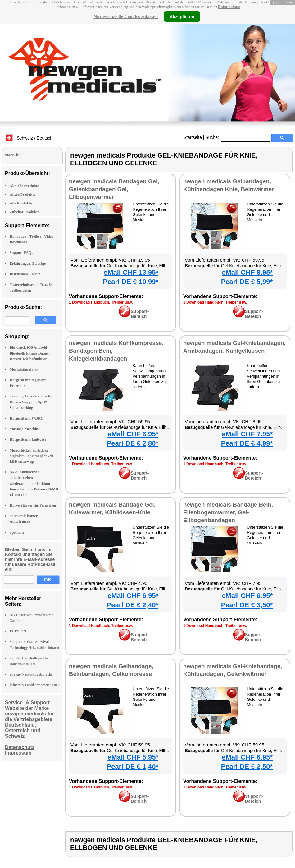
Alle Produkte (21, 203)
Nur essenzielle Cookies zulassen (126, 16)
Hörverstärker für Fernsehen (33, 505)
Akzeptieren (182, 16)
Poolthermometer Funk (35, 685)
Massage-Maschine (25, 429)
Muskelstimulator (24, 370)
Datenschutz (229, 7)
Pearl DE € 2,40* (133, 605)
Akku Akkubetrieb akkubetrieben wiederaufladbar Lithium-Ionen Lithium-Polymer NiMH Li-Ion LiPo (34, 483)
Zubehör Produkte (24, 212)
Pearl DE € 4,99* (247, 443)
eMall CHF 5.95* (133, 757)
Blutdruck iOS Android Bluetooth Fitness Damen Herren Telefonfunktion (30, 353)
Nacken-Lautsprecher (32, 674)
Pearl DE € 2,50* (247, 767)
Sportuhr (17, 532)
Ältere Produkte (23, 195)
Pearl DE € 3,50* (247, 605)
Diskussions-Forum (25, 274)
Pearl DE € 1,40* (133, 767)
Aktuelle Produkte (24, 186)
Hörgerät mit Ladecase (28, 439)
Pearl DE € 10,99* (131, 282)
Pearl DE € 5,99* (247, 282)
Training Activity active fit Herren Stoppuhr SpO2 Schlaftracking (31, 402)
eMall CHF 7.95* (247, 434)
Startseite (193, 137)
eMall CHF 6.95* (133, 434)
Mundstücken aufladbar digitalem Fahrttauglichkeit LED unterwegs (32, 456)
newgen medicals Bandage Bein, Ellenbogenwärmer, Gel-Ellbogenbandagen (228, 512)
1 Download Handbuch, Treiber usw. (101, 302)
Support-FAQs (21, 253)
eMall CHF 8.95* (247, 272)
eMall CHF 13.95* (131, 272)
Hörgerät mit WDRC (26, 418)
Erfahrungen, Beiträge (28, 264)
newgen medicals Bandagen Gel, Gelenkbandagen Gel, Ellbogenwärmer (114, 189)
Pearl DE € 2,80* (133, 443)
